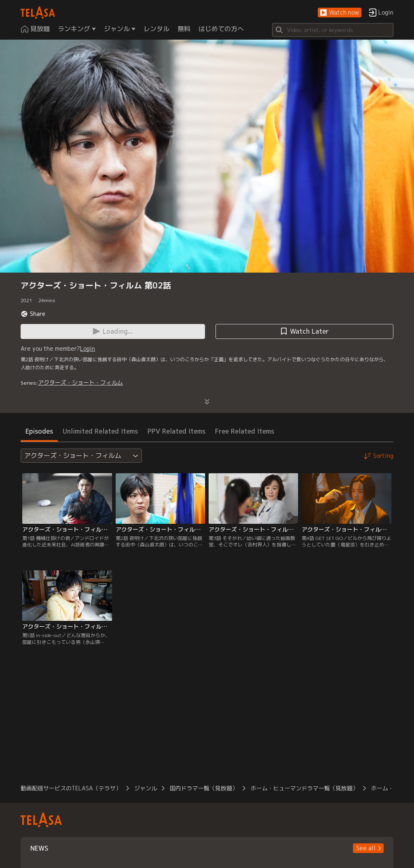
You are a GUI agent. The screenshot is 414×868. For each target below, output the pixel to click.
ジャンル (146, 788)
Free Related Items (245, 431)
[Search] (333, 30)
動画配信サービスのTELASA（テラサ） (71, 788)
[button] (340, 13)
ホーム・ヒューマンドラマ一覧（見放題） (304, 788)
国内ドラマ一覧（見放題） (204, 788)
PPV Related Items (176, 431)
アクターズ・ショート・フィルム (80, 382)
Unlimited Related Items (100, 431)
